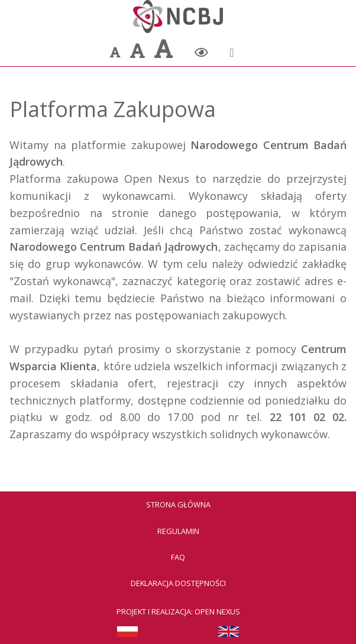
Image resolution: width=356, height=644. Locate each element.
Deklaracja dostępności (178, 583)
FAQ (178, 557)
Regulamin (178, 531)
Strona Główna (178, 504)
